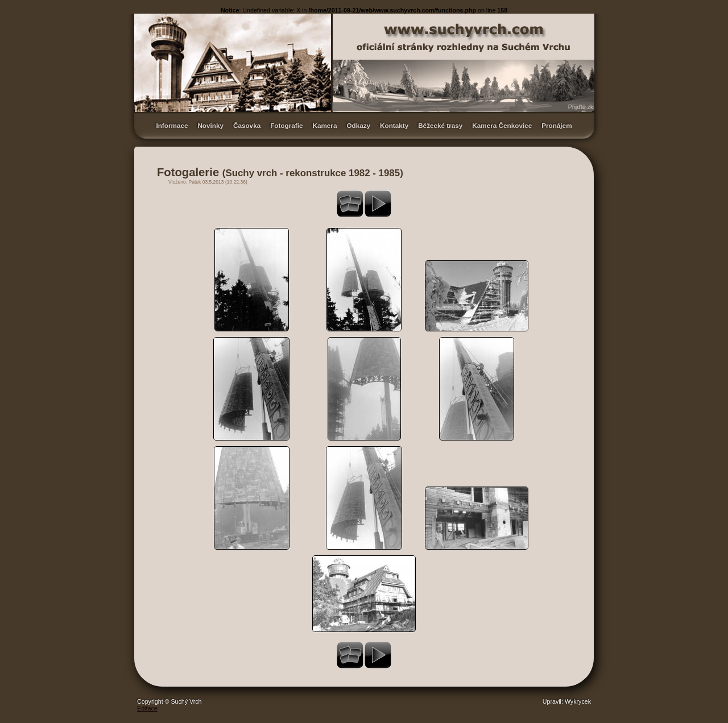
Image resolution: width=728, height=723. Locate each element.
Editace (147, 708)
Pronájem (557, 125)
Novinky (210, 125)
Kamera (324, 125)
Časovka (247, 125)
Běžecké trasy (440, 125)
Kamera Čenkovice (502, 125)
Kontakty (394, 125)
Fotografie (286, 125)
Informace (172, 125)
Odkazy (358, 125)
